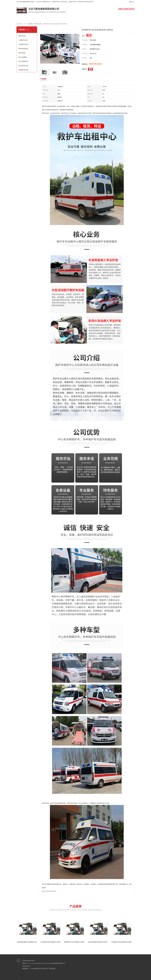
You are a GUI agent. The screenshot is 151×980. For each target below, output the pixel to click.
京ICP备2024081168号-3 (42, 963)
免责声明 (40, 969)
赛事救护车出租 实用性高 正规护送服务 (76, 942)
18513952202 (95, 64)
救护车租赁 (22, 53)
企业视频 (58, 19)
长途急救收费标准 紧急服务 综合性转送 (29, 942)
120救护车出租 (23, 40)
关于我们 (92, 19)
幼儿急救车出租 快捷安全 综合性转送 (52, 942)
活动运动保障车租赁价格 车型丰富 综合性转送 (102, 942)
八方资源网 (33, 969)
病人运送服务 (23, 57)
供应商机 (42, 19)
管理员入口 (46, 969)
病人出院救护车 (23, 61)
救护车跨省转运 (23, 49)
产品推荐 (75, 908)
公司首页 (25, 19)
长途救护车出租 (23, 44)
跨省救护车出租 (23, 70)
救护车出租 (38, 24)
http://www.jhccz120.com (49, 891)
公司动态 (108, 19)
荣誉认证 (125, 19)
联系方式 (25, 24)
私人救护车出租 (23, 66)
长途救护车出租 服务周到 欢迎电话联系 (123, 942)
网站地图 (53, 969)
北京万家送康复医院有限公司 (57, 963)
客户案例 (75, 19)
